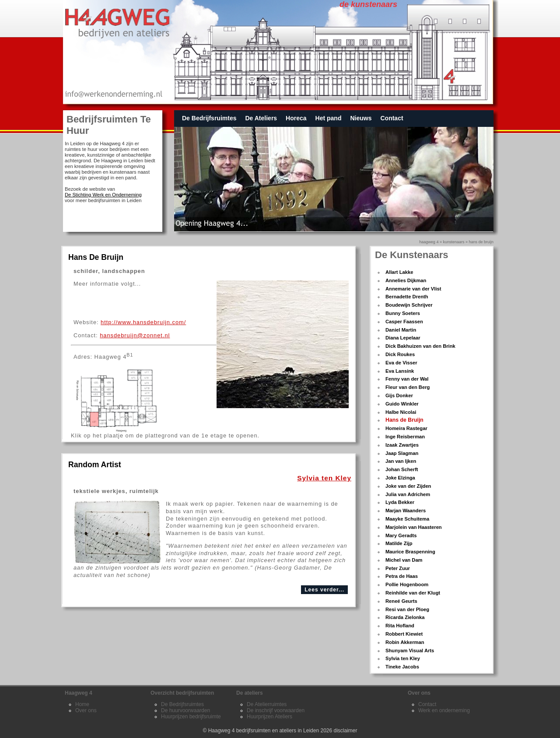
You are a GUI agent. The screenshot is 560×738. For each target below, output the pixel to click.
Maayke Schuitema (407, 519)
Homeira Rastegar (406, 428)
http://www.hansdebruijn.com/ (143, 322)
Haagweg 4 (429, 242)
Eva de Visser (401, 363)
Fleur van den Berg (408, 387)
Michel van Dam (404, 560)
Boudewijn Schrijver (409, 305)
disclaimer (346, 731)
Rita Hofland (400, 626)
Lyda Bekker (400, 502)
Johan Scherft (402, 469)
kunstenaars (453, 242)
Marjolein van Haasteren (414, 527)
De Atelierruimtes (267, 704)
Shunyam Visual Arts (410, 651)
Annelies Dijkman (406, 280)
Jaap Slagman (402, 453)
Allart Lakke (399, 272)
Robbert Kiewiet (404, 634)
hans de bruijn (481, 242)
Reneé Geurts (401, 601)
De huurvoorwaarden (185, 710)
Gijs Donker (399, 395)
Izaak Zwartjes (402, 445)
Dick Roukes (400, 354)
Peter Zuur (398, 568)
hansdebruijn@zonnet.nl (135, 335)
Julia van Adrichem (408, 494)
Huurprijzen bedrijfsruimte (191, 717)
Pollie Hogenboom (407, 584)
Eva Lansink (400, 371)
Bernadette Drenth (407, 297)
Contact (392, 118)
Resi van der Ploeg (407, 609)
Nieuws (361, 118)
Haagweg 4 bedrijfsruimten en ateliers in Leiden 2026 (270, 731)
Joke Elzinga (400, 478)
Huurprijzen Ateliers (269, 717)
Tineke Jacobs (402, 667)
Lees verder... (324, 590)
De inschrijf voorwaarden (276, 710)
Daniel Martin (401, 330)
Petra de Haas (402, 576)
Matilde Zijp (399, 543)
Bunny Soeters (403, 313)
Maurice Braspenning (410, 552)
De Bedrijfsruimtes (209, 118)
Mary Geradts (401, 535)
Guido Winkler (402, 404)
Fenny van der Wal (407, 379)
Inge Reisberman (405, 437)
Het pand (329, 118)
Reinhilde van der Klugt (413, 593)
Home (82, 704)
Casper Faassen (404, 322)
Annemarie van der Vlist (413, 289)
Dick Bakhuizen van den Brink (420, 346)
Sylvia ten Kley (403, 658)
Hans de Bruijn (404, 420)
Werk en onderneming (444, 710)
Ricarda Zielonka (405, 617)
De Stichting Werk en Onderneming (103, 195)
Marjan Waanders (406, 511)
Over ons (86, 710)
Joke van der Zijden (408, 486)
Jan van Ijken (401, 461)
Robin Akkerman (405, 642)
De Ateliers (261, 118)
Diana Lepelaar (403, 338)
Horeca (296, 118)
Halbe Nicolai (401, 412)
